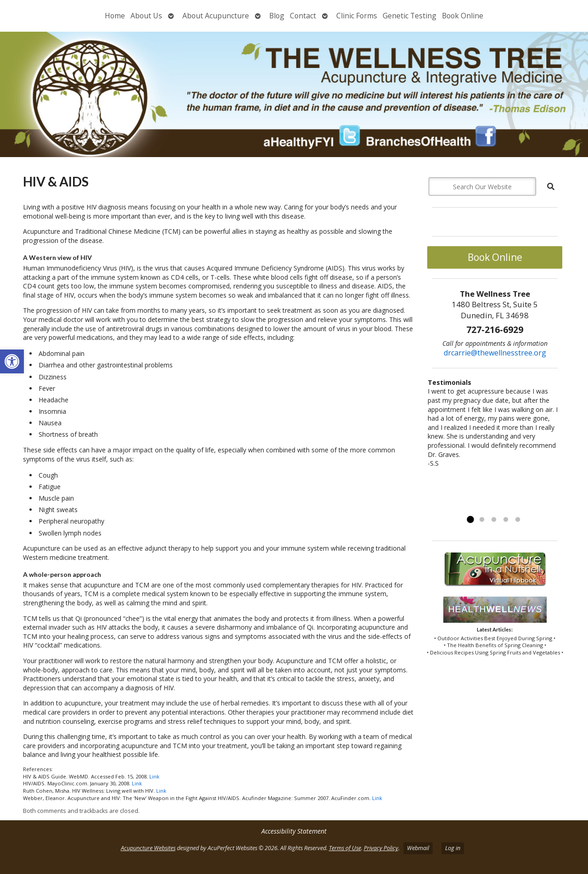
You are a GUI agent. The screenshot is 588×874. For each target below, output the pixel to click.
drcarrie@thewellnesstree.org (495, 353)
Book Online (463, 16)
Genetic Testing (410, 16)
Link (154, 776)
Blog (277, 16)
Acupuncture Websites (148, 848)
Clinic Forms (357, 16)
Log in (453, 848)
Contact (303, 16)
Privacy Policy (381, 848)
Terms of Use (345, 848)
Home (115, 16)
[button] (12, 361)
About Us (146, 16)
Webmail (418, 848)
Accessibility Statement (294, 831)
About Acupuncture (216, 16)
